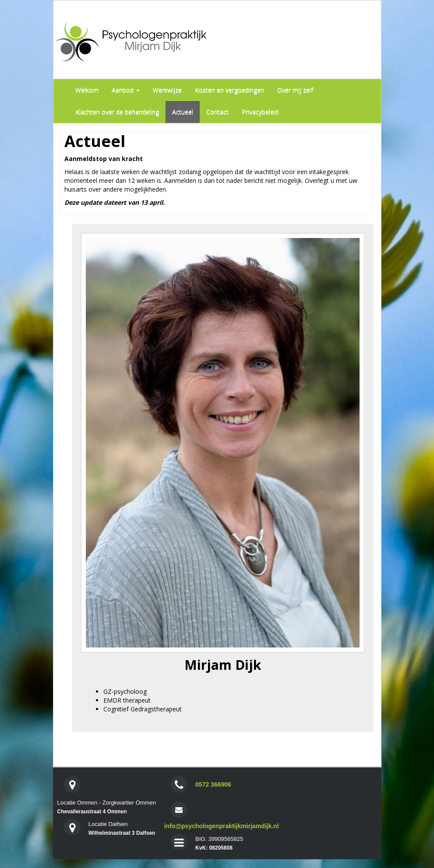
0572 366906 (213, 784)
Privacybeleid (260, 112)
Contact (217, 112)
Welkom (87, 90)
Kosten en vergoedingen (229, 90)
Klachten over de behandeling (117, 112)
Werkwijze (167, 90)
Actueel (183, 112)
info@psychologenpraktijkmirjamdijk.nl (222, 826)
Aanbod (126, 90)
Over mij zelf (295, 90)
